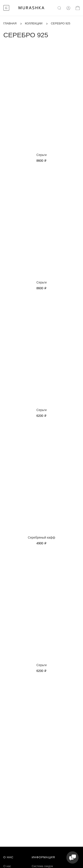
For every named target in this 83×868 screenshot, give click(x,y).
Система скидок (42, 866)
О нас (7, 866)
